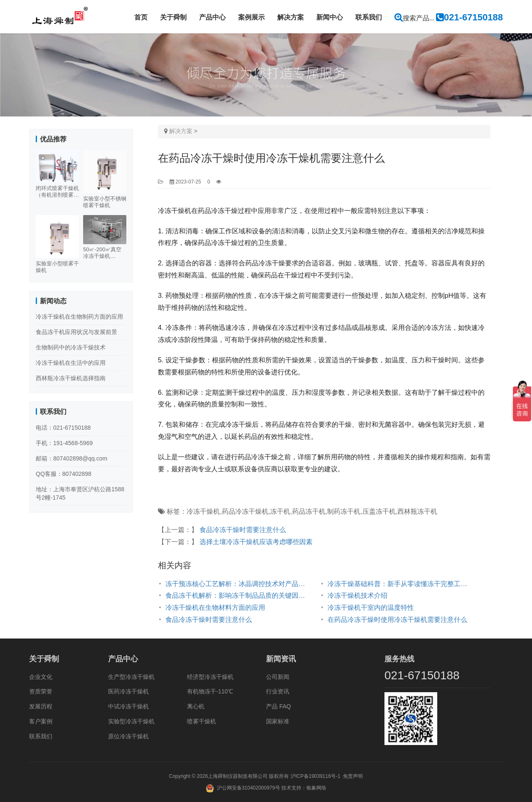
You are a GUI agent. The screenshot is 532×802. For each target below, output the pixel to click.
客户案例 (41, 721)
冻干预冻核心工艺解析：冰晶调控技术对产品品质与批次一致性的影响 (238, 584)
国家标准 (278, 721)
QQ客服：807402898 (64, 474)
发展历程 (41, 706)
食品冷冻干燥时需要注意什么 (243, 530)
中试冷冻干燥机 (128, 706)
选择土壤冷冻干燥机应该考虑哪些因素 (256, 542)
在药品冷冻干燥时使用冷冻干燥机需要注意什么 (397, 620)
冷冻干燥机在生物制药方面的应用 (79, 317)
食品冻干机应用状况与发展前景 (76, 332)
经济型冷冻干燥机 (210, 677)
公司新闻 (278, 677)
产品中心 (212, 17)
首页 (141, 17)
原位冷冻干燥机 (128, 736)
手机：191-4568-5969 (64, 443)
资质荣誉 (41, 691)
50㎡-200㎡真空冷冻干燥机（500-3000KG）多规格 (104, 253)
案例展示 (251, 17)
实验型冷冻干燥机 (131, 721)
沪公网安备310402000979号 (249, 788)
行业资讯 (278, 691)
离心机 (196, 706)
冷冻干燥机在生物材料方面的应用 (215, 608)
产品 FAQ (278, 706)
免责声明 (353, 776)
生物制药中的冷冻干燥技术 (71, 347)
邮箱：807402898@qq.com (71, 458)
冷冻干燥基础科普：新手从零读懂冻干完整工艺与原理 (400, 584)
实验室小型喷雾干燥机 (57, 267)
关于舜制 (173, 17)
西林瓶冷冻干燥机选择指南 (71, 378)
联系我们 (369, 17)
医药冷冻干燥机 (128, 691)
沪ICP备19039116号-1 (315, 776)
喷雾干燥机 (202, 721)
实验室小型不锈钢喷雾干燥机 (105, 202)
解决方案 (291, 17)
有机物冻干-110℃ (210, 691)
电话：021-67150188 (63, 428)
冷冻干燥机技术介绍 (357, 595)
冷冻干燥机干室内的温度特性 (371, 608)
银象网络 (316, 788)
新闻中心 (330, 17)
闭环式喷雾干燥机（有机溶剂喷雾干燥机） (57, 192)
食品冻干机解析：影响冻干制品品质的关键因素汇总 (238, 595)
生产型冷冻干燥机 (131, 677)
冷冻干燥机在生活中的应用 (71, 363)
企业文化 (41, 677)
